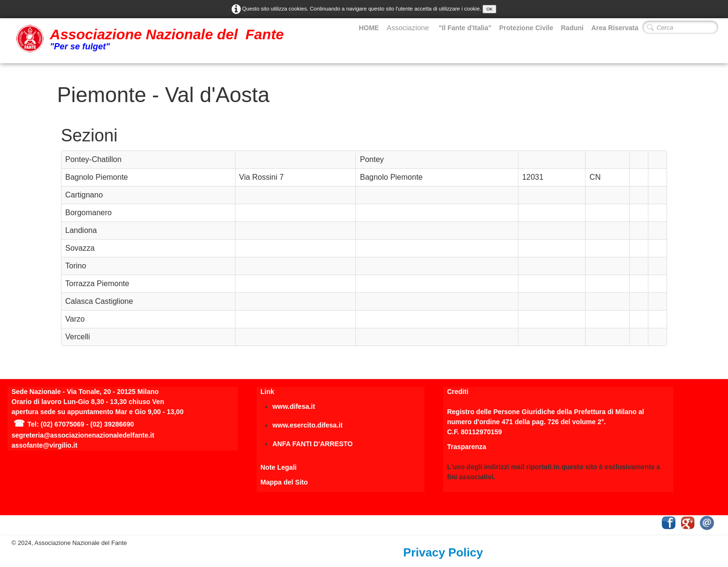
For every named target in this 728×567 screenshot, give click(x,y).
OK (489, 9)
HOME (369, 28)
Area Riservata (615, 28)
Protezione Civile (526, 28)
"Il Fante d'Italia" (465, 28)
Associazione (409, 28)
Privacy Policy (443, 552)
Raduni (572, 28)
